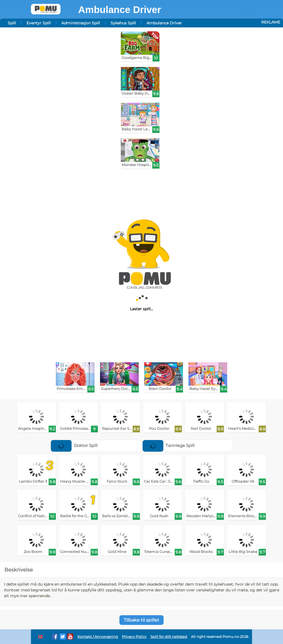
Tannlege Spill (169, 445)
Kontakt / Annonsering (98, 637)
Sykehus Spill (123, 23)
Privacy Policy (134, 637)
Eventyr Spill (39, 23)
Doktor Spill (74, 445)
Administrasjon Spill (81, 23)
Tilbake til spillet (141, 620)
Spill (12, 23)
